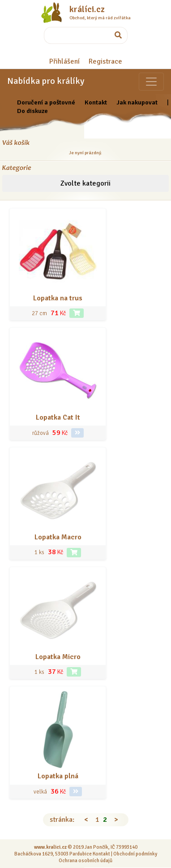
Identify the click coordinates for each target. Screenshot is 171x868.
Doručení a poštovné (46, 102)
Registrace (105, 61)
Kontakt (96, 102)
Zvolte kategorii (85, 183)
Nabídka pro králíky (46, 81)
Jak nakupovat (137, 102)
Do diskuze (32, 111)
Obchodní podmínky (135, 854)
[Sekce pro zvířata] (151, 82)
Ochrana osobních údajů (85, 860)
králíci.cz (87, 9)
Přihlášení (64, 61)
